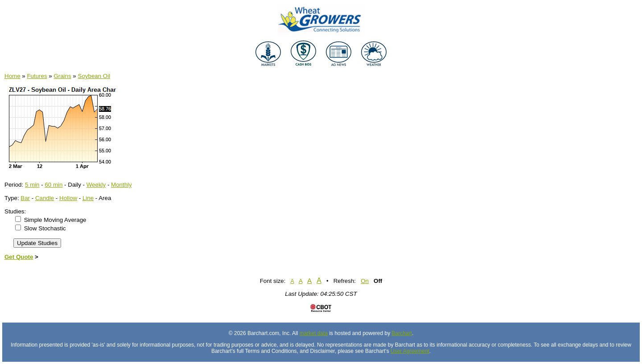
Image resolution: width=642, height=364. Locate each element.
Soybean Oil (94, 76)
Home (12, 76)
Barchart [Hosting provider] (402, 333)
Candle (45, 198)
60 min (53, 185)
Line (88, 198)
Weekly (96, 185)
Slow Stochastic (45, 228)
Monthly (121, 185)
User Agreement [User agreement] (410, 351)
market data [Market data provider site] (314, 333)
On (365, 281)
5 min (32, 185)
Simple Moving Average (55, 220)
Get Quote (19, 257)
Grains (62, 76)
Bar (25, 198)
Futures (37, 76)
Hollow (68, 198)
